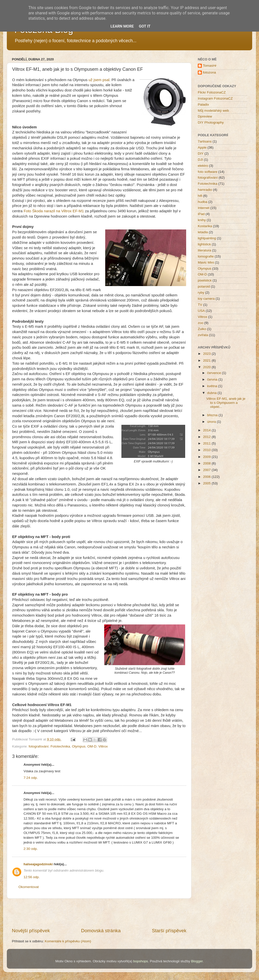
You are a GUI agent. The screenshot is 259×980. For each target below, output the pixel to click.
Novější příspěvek (31, 931)
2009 (207, 457)
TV (200, 305)
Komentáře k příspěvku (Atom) (68, 941)
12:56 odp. (32, 877)
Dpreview (205, 116)
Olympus (79, 746)
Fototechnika (60, 746)
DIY (201, 154)
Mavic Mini (206, 262)
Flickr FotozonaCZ (212, 92)
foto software (208, 172)
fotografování (39, 746)
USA (201, 311)
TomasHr (210, 66)
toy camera (206, 299)
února (212, 422)
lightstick (204, 244)
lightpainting (207, 238)
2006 (207, 477)
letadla (203, 232)
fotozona (209, 72)
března (213, 415)
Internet (204, 208)
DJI (200, 160)
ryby (201, 293)
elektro (203, 166)
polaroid (204, 286)
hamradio (205, 190)
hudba (203, 202)
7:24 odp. (31, 778)
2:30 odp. (31, 849)
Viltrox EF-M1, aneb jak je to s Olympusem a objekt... (226, 403)
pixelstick (205, 280)
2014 (207, 430)
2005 (207, 483)
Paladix (203, 104)
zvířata (203, 335)
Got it (145, 26)
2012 (207, 437)
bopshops (141, 961)
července (215, 373)
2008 (207, 463)
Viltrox (103, 746)
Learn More (122, 26)
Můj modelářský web (213, 111)
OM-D (92, 746)
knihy (202, 220)
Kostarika (205, 226)
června (213, 379)
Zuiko (202, 329)
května (213, 386)
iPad (201, 214)
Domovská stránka (101, 931)
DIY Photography (211, 122)
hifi (200, 196)
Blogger (197, 961)
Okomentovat (29, 887)
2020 (207, 367)
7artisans (205, 141)
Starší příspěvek (169, 931)
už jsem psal (99, 80)
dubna (212, 393)
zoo (201, 323)
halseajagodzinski (38, 864)
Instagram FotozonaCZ (215, 98)
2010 (207, 450)
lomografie (206, 256)
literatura (204, 250)
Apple (202, 147)
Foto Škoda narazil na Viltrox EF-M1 (54, 211)
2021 (207, 360)
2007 (207, 470)
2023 (207, 354)
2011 (207, 443)
